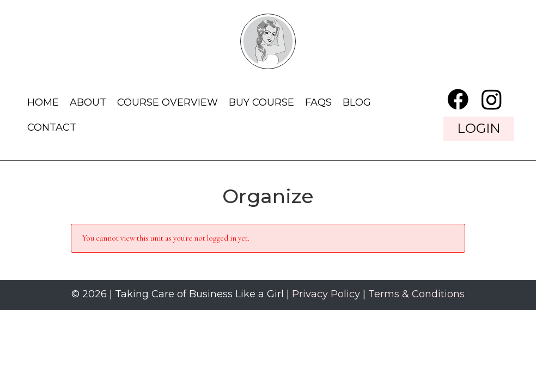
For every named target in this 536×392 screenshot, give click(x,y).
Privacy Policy (326, 294)
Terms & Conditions (416, 294)
